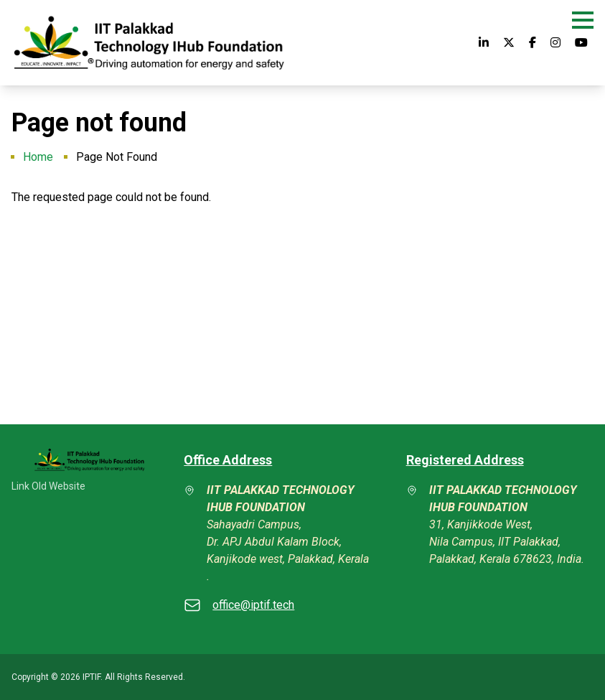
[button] (583, 20)
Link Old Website (48, 486)
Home (38, 157)
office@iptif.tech (253, 605)
